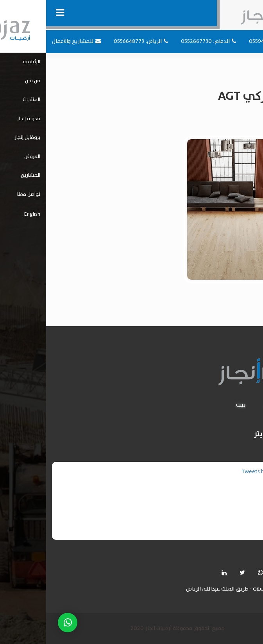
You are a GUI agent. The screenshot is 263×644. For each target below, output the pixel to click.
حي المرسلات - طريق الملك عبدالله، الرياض (188, 589)
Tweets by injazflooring (223, 472)
